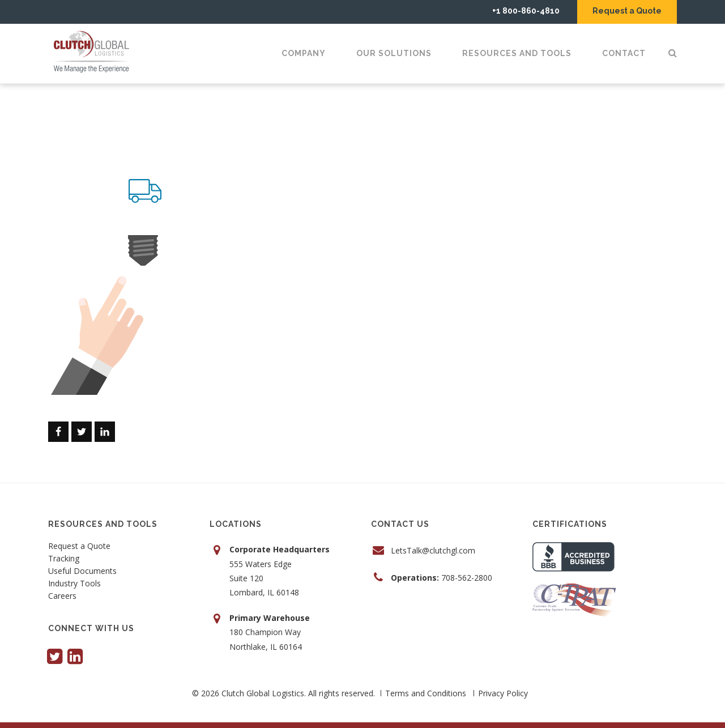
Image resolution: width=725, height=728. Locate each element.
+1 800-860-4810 (526, 11)
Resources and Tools (517, 53)
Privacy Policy (503, 693)
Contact (624, 53)
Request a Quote (627, 11)
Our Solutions (394, 53)
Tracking (64, 559)
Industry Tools (74, 584)
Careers (62, 597)
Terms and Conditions (426, 693)
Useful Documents (82, 572)
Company (304, 53)
